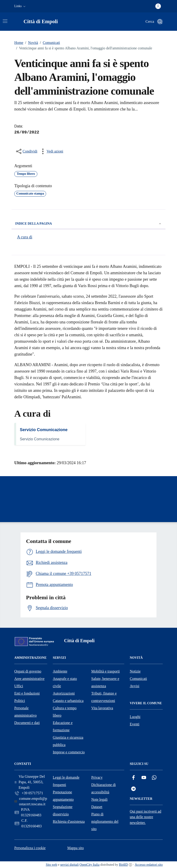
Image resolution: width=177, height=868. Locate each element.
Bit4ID (123, 865)
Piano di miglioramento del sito (105, 821)
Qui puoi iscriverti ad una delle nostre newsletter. (145, 817)
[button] (20, 6)
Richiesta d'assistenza (69, 821)
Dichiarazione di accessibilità (103, 788)
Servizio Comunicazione (44, 430)
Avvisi (134, 686)
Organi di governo (28, 671)
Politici (20, 701)
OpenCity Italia (90, 865)
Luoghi (135, 717)
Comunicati (49, 43)
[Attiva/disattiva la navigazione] (5, 21)
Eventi (135, 724)
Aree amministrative (29, 679)
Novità (31, 43)
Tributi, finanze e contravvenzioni (104, 697)
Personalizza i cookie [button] (30, 848)
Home (19, 43)
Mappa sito (76, 848)
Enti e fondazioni (27, 693)
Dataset (97, 807)
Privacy (97, 777)
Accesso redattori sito (149, 865)
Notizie (135, 671)
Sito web (52, 865)
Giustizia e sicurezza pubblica (68, 741)
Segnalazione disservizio (63, 810)
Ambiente (60, 671)
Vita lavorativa (102, 708)
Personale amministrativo (25, 712)
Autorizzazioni (64, 693)
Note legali (99, 799)
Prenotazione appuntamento (63, 796)
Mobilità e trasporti (106, 671)
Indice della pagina (88, 224)
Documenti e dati (27, 723)
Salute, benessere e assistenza (105, 682)
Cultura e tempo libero (65, 712)
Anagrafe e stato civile (65, 682)
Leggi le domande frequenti (66, 781)
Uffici (19, 686)
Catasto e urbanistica (68, 701)
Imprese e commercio (69, 752)
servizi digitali (69, 865)
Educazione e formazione (63, 726)
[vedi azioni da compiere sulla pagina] (51, 151)
